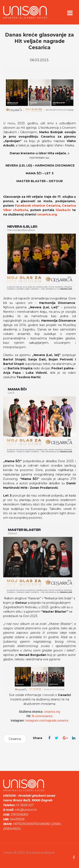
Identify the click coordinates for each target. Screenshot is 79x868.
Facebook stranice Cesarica (37, 206)
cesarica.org (47, 214)
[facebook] (74, 858)
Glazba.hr (63, 210)
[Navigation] (70, 14)
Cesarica (15, 739)
